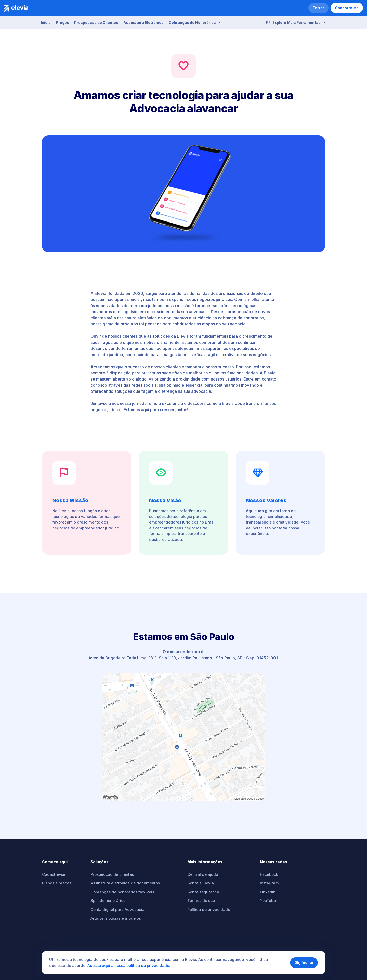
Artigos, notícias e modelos (116, 918)
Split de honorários (108, 901)
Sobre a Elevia (201, 883)
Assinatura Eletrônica (143, 23)
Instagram (269, 883)
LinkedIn (268, 892)
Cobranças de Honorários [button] (195, 23)
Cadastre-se (347, 8)
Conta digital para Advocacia (117, 910)
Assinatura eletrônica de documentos (125, 883)
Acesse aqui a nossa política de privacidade (128, 966)
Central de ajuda (203, 874)
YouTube (268, 901)
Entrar (318, 8)
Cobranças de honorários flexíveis (122, 892)
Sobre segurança (203, 892)
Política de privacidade (209, 910)
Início (46, 23)
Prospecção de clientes (112, 874)
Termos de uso (201, 901)
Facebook (269, 874)
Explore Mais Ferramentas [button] (296, 23)
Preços (62, 23)
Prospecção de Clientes (96, 23)
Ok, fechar (304, 963)
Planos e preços (57, 883)
